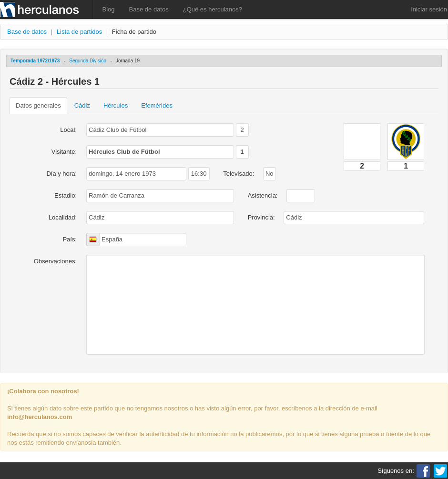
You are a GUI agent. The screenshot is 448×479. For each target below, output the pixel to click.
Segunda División (88, 61)
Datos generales (38, 105)
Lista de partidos (79, 32)
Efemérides (157, 105)
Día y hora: (61, 174)
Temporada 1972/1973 (35, 61)
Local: (68, 130)
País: (70, 239)
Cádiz (82, 105)
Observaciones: (55, 261)
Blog (109, 9)
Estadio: (66, 195)
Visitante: (64, 152)
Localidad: (63, 217)
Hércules (116, 105)
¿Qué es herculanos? (213, 9)
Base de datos (149, 9)
